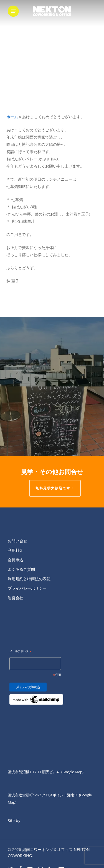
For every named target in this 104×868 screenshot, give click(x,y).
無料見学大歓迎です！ (55, 488)
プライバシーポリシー (27, 588)
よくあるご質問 (21, 569)
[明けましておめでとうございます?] (52, 421)
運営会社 (16, 598)
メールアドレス (20, 651)
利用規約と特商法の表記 (29, 579)
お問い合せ (17, 541)
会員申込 (16, 560)
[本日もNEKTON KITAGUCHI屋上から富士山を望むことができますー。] (52, 352)
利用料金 (16, 550)
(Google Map (72, 772)
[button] (13, 11)
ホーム (12, 117)
